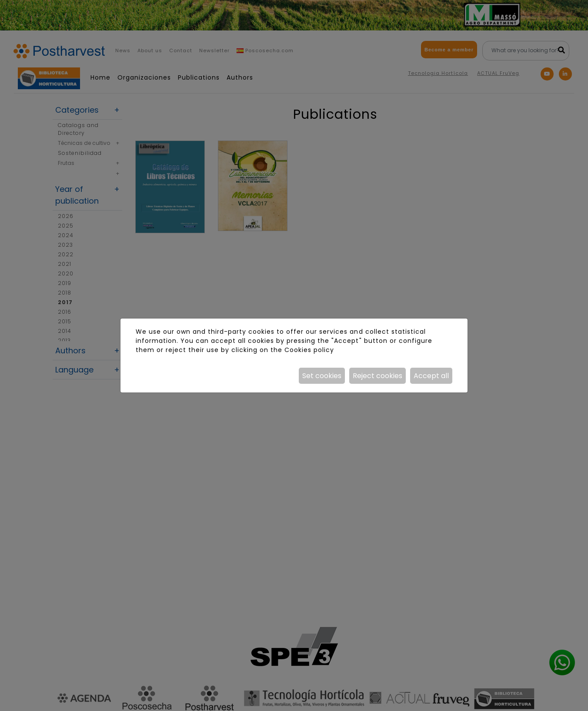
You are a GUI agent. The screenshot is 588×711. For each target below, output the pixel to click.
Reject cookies (378, 376)
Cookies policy (309, 350)
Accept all (431, 376)
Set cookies (322, 376)
